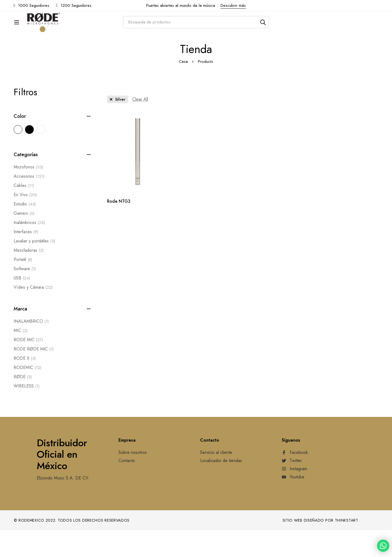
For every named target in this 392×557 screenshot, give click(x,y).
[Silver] (18, 156)
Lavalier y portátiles (34, 268)
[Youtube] (293, 504)
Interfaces (26, 259)
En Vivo (25, 222)
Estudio (25, 231)
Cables (24, 213)
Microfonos (28, 194)
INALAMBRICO (31, 348)
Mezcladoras (29, 277)
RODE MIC (28, 367)
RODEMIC (27, 395)
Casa (183, 88)
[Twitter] (292, 488)
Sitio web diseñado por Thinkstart (320, 547)
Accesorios (29, 203)
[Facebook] (295, 479)
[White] (41, 156)
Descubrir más (233, 5)
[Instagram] (294, 496)
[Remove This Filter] (140, 126)
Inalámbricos (29, 250)
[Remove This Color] (118, 126)
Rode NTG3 (119, 228)
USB (22, 305)
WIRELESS (27, 413)
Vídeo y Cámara (33, 314)
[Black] (29, 156)
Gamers (24, 240)
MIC (21, 358)
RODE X (25, 385)
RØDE (23, 404)
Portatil (23, 287)
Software (25, 296)
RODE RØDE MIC (34, 376)
